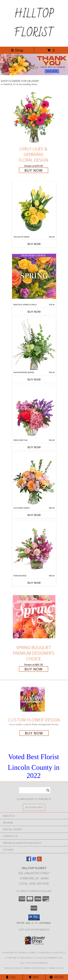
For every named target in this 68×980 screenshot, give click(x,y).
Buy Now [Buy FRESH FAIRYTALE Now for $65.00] (34, 447)
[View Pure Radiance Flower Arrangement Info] (34, 548)
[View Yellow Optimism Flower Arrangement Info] (34, 209)
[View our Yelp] (39, 860)
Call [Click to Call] (11, 977)
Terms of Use (56, 968)
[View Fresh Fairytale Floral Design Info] (34, 412)
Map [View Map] (34, 977)
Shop (17, 50)
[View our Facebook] (29, 860)
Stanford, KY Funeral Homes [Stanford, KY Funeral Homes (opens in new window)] (19, 953)
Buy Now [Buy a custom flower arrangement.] (34, 733)
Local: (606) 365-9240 (34, 884)
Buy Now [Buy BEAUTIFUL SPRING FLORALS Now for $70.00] (34, 312)
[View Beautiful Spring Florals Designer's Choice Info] (34, 276)
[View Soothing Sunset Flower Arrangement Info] (34, 480)
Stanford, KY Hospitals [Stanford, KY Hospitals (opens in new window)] (52, 953)
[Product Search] (35, 790)
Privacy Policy (13, 968)
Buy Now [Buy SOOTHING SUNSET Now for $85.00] (34, 515)
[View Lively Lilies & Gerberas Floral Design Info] (34, 118)
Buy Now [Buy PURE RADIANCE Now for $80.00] (34, 583)
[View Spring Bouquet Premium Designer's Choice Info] (34, 617)
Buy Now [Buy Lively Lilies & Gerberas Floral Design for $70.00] (34, 170)
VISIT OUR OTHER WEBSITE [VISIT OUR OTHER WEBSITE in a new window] (34, 930)
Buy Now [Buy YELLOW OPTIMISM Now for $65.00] (34, 244)
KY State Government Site (48, 958)
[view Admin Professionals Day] (34, 74)
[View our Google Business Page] (34, 860)
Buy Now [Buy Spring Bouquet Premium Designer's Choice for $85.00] (34, 669)
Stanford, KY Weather (18, 958)
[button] (34, 917)
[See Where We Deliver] (34, 807)
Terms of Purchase (35, 968)
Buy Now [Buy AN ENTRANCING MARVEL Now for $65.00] (34, 379)
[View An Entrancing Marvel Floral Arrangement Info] (34, 344)
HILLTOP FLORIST (34, 23)
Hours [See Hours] (57, 977)
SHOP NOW (52, 71)
